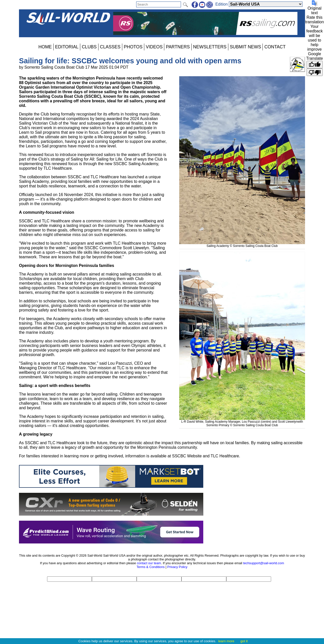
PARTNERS (178, 47)
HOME (45, 47)
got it (244, 641)
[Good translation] (315, 65)
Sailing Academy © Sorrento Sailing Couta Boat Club (242, 244)
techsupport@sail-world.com (264, 563)
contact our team (149, 563)
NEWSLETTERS (210, 47)
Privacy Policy (177, 567)
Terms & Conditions (150, 567)
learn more (226, 641)
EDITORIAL (67, 47)
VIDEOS (154, 47)
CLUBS (89, 47)
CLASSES (110, 47)
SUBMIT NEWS (246, 47)
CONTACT (275, 47)
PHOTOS (133, 47)
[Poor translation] (315, 72)
